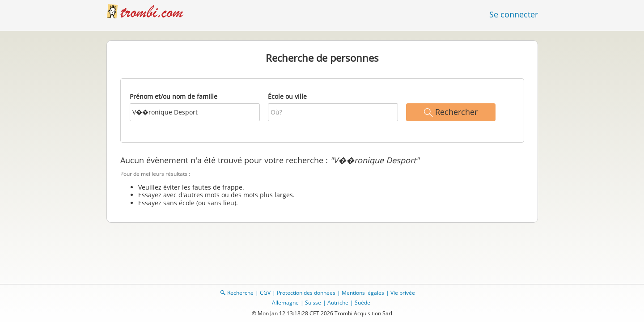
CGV (265, 293)
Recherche (240, 293)
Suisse (313, 303)
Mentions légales (363, 293)
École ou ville (287, 96)
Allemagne (285, 303)
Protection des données (306, 293)
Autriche (338, 303)
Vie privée (403, 293)
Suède (362, 303)
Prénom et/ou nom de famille (174, 96)
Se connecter (514, 14)
